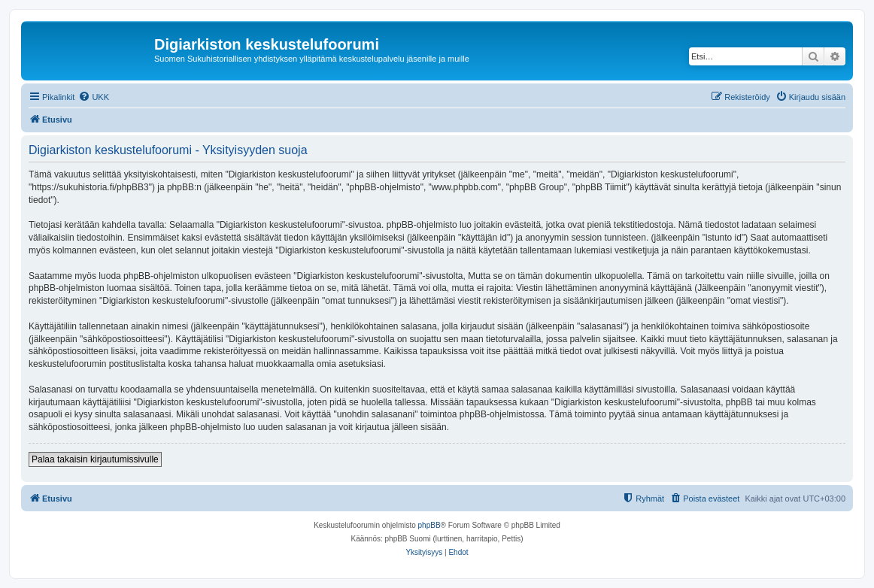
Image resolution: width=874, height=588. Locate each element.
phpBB (429, 525)
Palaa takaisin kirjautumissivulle (95, 459)
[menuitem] (94, 97)
